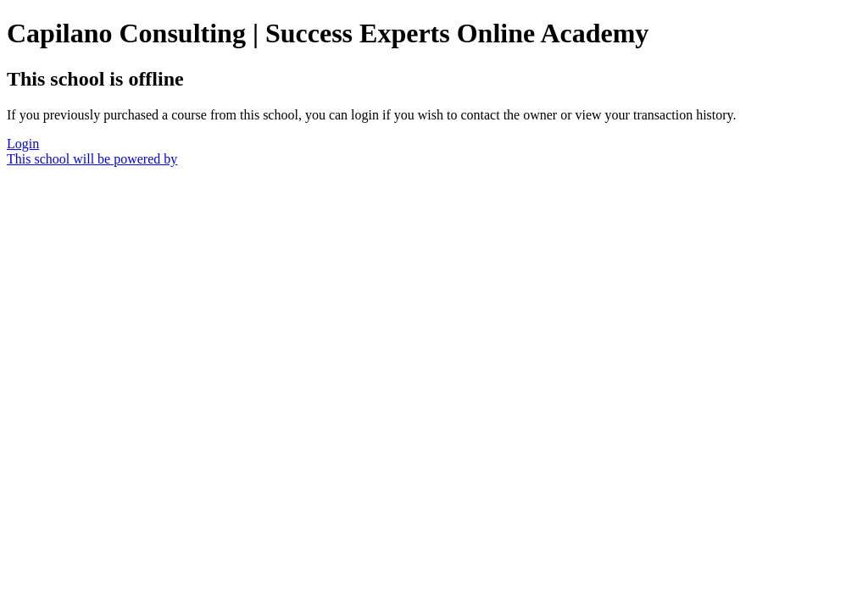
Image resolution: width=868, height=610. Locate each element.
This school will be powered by (92, 159)
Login (23, 144)
